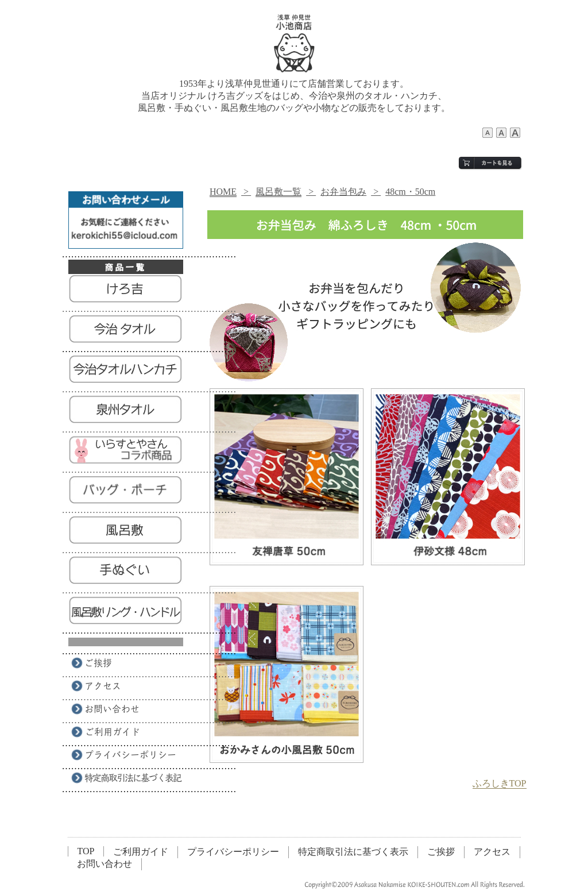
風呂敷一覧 (278, 192)
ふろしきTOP (500, 783)
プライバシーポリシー (233, 852)
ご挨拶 (441, 852)
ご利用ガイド (141, 852)
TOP (86, 851)
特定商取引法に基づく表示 (353, 852)
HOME (223, 192)
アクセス (492, 852)
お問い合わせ (105, 864)
